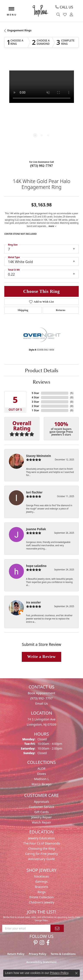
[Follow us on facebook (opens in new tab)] (48, 943)
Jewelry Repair (42, 817)
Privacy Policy (38, 954)
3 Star (35, 402)
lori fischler (34, 492)
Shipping (23, 310)
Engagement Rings (19, 30)
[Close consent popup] (76, 973)
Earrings (41, 882)
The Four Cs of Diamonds (42, 843)
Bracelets (41, 887)
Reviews (41, 382)
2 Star (35, 406)
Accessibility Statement (41, 962)
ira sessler (33, 602)
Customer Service (41, 807)
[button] (59, 15)
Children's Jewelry (41, 902)
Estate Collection (42, 897)
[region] (41, 108)
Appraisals (42, 802)
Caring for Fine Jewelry (42, 854)
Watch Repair (42, 822)
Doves (41, 774)
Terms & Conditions (63, 954)
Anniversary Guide (41, 859)
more (52, 226)
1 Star (35, 410)
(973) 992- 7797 (41, 698)
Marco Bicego (42, 784)
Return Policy (16, 954)
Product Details (42, 370)
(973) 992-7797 (42, 166)
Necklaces (41, 876)
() (72, 393)
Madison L (41, 779)
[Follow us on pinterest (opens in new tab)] (36, 943)
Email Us (41, 703)
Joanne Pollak (36, 529)
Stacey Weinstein (38, 456)
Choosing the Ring (42, 848)
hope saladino (36, 566)
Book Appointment (41, 693)
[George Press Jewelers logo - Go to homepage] (40, 11)
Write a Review (41, 657)
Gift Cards (41, 812)
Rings (41, 892)
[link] (64, 7)
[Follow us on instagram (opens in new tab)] (42, 943)
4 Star (35, 397)
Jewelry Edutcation (41, 838)
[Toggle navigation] (11, 11)
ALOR (41, 769)
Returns (61, 310)
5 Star (35, 393)
